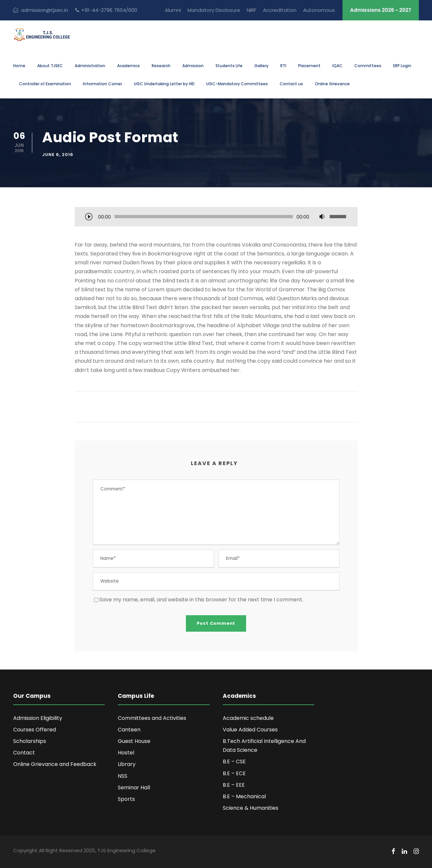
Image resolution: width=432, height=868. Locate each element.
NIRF (252, 10)
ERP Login (402, 66)
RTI (283, 66)
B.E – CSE (234, 762)
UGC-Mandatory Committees (237, 84)
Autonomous (319, 10)
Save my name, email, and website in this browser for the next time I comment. (201, 600)
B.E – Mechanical (244, 796)
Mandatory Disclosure (214, 10)
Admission (193, 66)
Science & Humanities (251, 808)
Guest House (134, 741)
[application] (216, 217)
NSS (123, 776)
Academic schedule (248, 718)
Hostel (126, 753)
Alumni (173, 10)
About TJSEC (50, 66)
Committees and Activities (152, 718)
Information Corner (102, 84)
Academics (128, 66)
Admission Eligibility (38, 718)
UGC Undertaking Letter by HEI (164, 84)
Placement (309, 66)
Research (161, 66)
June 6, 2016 (58, 155)
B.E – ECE (234, 773)
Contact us (291, 84)
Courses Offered (35, 730)
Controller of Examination (45, 84)
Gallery (261, 66)
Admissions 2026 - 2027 (381, 10)
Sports (126, 799)
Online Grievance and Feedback (55, 764)
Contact (24, 753)
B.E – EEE (234, 785)
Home (19, 66)
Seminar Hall (134, 788)
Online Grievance (332, 84)
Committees (368, 66)
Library (127, 764)
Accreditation (280, 10)
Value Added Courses (250, 730)
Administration (90, 66)
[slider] (204, 217)
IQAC (337, 66)
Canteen (129, 730)
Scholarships (30, 741)
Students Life (229, 66)
